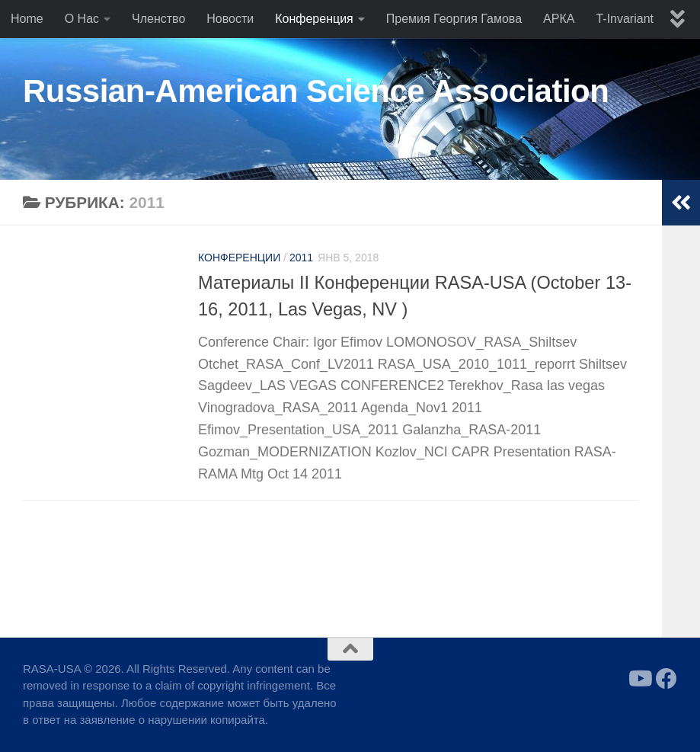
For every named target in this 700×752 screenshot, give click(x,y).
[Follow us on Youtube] (639, 679)
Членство (158, 19)
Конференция (314, 19)
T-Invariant (625, 19)
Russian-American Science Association (316, 91)
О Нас (82, 19)
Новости (230, 19)
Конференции (239, 258)
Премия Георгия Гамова (454, 19)
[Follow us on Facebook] (666, 679)
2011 (301, 258)
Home (27, 19)
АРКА (559, 19)
